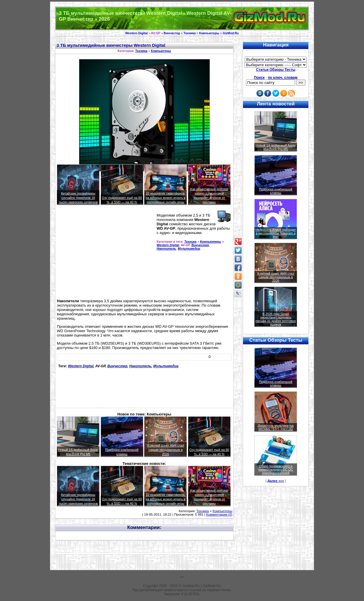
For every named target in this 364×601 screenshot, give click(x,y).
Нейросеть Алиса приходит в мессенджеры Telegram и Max (276, 233)
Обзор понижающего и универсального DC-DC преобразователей (276, 469)
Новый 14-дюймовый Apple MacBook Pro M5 (276, 147)
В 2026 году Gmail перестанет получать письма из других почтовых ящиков (276, 319)
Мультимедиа (189, 249)
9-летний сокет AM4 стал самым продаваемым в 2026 (166, 450)
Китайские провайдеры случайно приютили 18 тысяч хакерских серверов (78, 198)
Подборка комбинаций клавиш (276, 191)
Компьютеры (209, 33)
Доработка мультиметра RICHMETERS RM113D (276, 427)
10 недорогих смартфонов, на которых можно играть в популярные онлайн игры (166, 198)
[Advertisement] (106, 254)
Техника (190, 33)
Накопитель (166, 249)
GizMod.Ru (231, 33)
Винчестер (172, 33)
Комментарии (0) (219, 514)
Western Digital (136, 33)
